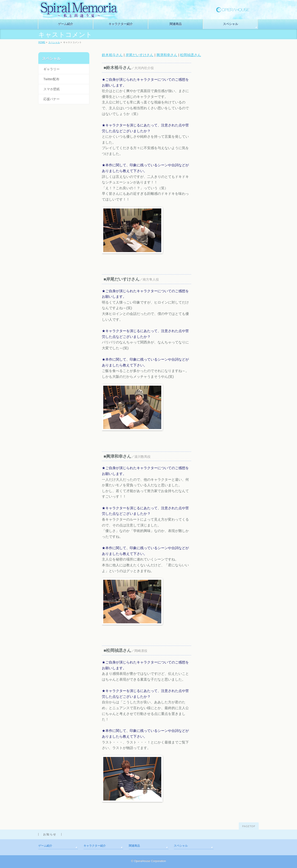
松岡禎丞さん (190, 55)
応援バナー (52, 99)
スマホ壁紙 (52, 89)
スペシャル (54, 42)
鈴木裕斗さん (112, 55)
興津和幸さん (167, 55)
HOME (42, 42)
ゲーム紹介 (45, 846)
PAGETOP (249, 826)
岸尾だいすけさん (139, 55)
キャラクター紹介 (95, 846)
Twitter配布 (51, 79)
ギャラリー (52, 69)
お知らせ (50, 834)
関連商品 (134, 846)
